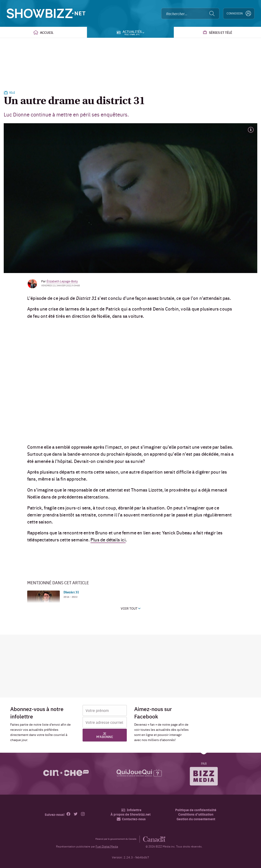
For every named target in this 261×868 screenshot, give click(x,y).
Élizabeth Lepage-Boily (62, 281)
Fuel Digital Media (107, 846)
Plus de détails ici (108, 540)
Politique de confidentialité (196, 810)
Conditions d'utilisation (196, 814)
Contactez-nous (131, 819)
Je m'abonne (105, 735)
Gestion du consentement (196, 819)
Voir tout (131, 608)
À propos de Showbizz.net (130, 814)
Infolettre (131, 810)
